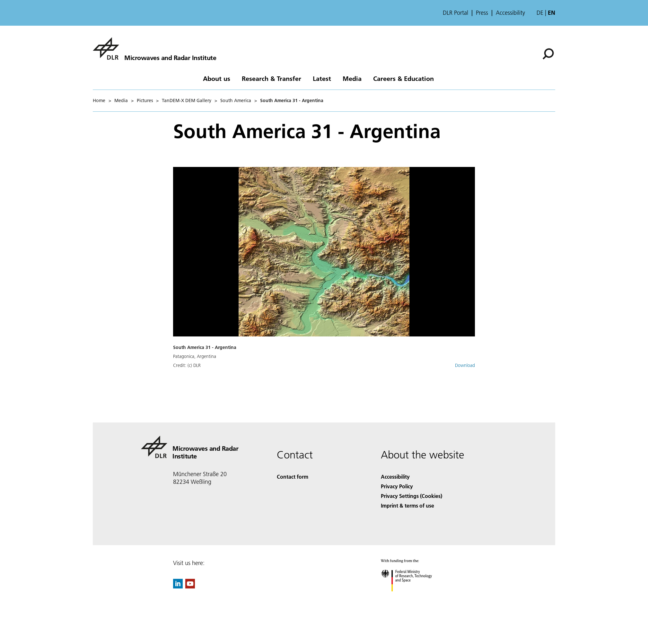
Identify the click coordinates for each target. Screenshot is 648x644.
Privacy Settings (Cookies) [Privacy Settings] (412, 496)
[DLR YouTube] (190, 586)
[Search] (548, 54)
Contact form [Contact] (293, 477)
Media (352, 78)
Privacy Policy (397, 486)
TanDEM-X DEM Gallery (187, 100)
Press (482, 13)
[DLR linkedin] (178, 586)
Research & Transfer (271, 78)
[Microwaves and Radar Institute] (154, 48)
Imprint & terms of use (407, 505)
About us (217, 78)
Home (99, 100)
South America (236, 100)
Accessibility (510, 13)
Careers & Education (403, 78)
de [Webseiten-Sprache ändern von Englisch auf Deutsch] (540, 13)
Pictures (145, 100)
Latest (322, 78)
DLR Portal (455, 13)
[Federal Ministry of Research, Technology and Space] (412, 597)
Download (465, 365)
